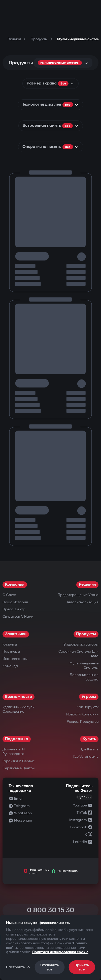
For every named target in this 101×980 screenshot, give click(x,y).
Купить (89, 739)
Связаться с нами (18, 616)
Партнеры (11, 651)
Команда (10, 666)
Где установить (86, 757)
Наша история (15, 602)
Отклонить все (49, 967)
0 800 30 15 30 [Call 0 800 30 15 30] (51, 910)
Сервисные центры (19, 768)
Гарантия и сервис (19, 761)
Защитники (16, 634)
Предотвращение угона (78, 595)
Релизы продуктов (83, 722)
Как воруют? (88, 707)
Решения (87, 585)
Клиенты (10, 644)
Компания (15, 585)
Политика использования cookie (60, 952)
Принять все (82, 967)
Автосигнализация (83, 602)
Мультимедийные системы (84, 666)
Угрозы (89, 697)
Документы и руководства (14, 752)
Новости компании (82, 714)
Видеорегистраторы (81, 644)
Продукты (86, 634)
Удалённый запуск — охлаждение (20, 709)
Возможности (19, 697)
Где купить (90, 749)
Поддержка (17, 739)
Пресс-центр (14, 609)
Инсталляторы (15, 659)
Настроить (18, 967)
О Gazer (9, 595)
